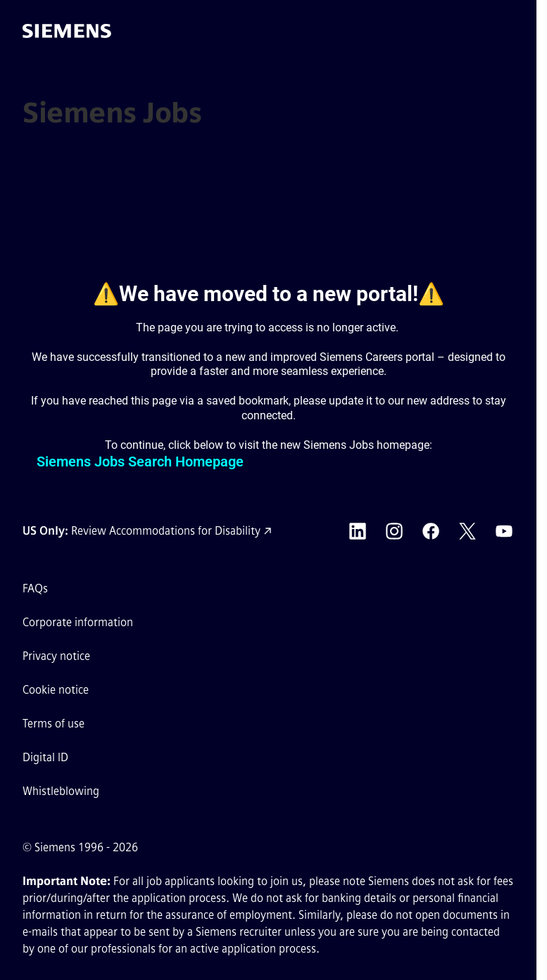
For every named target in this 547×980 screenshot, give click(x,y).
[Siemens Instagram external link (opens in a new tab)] (394, 531)
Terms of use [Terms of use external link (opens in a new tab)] (54, 724)
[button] (511, 31)
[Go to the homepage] (67, 31)
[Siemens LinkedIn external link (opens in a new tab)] (358, 531)
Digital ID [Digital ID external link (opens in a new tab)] (45, 757)
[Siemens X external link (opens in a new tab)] (467, 531)
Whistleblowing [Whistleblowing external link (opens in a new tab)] (61, 791)
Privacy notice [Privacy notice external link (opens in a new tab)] (56, 656)
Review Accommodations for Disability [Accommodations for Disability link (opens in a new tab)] (166, 531)
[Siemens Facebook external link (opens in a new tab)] (431, 531)
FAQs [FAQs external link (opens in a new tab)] (35, 588)
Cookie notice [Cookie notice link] (56, 690)
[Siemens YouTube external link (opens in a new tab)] (504, 531)
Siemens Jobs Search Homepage (140, 462)
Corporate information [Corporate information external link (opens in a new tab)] (78, 622)
